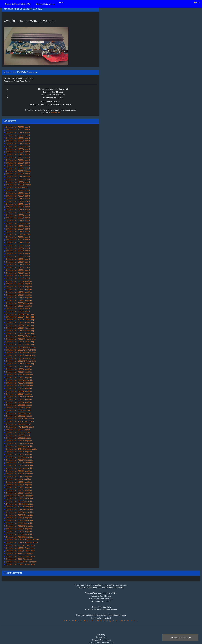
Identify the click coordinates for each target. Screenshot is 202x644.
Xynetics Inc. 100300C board (18, 432)
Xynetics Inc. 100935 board (18, 435)
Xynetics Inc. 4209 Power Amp (19, 559)
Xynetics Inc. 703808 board (18, 127)
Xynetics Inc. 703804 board (18, 135)
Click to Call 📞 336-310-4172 (18, 4)
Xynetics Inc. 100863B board (18, 408)
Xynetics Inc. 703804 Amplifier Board (22, 542)
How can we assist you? (180, 638)
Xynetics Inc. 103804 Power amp (20, 314)
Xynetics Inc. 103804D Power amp (21, 350)
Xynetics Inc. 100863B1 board (19, 416)
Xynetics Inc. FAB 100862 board (20, 419)
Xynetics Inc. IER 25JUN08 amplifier (22, 449)
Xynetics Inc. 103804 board (18, 132)
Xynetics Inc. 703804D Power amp (21, 347)
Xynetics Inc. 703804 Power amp (20, 320)
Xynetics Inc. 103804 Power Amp (20, 545)
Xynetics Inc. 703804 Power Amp (20, 556)
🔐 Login (197, 3)
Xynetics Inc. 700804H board (18, 171)
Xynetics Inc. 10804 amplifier (18, 479)
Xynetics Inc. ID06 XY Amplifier (19, 554)
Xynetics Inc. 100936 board (18, 430)
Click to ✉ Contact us (45, 4)
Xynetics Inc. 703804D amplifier (20, 380)
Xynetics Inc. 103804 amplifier (19, 281)
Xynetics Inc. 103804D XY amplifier (21, 562)
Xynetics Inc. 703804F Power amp (21, 339)
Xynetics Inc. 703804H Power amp (21, 336)
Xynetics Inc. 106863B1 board (19, 405)
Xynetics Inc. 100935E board (18, 438)
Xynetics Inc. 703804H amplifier (20, 303)
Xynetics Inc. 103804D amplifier (20, 498)
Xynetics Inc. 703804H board (18, 177)
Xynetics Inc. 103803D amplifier (20, 443)
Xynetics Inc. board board (17, 187)
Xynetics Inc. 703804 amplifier (19, 300)
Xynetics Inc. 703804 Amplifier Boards (22, 540)
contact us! (56, 113)
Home (61, 3)
